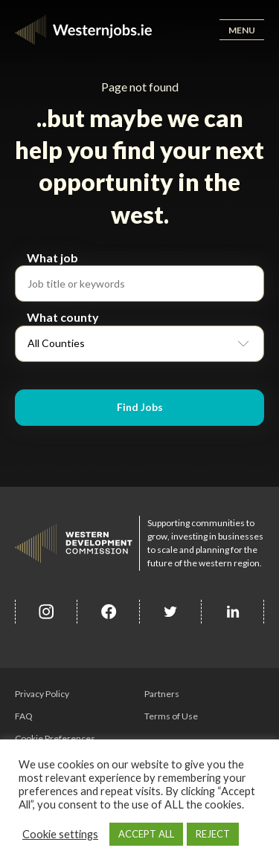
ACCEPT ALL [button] (146, 834)
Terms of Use (171, 716)
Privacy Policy (42, 694)
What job (52, 258)
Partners (162, 694)
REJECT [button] (213, 834)
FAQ (24, 716)
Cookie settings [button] (60, 834)
